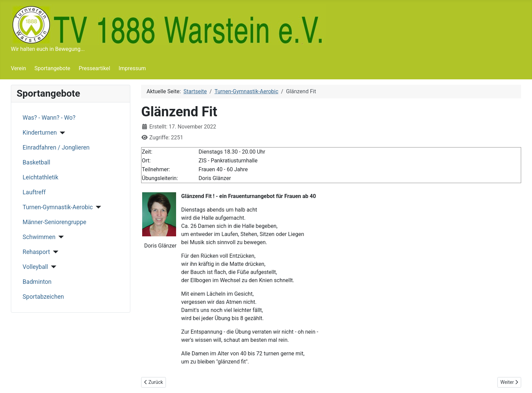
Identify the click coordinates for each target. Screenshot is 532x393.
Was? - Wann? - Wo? (49, 118)
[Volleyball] (52, 267)
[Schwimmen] (60, 237)
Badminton (37, 282)
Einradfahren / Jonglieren (56, 148)
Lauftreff (34, 192)
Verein (18, 68)
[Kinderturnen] (61, 133)
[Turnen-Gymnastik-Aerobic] (97, 207)
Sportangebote (53, 68)
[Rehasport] (54, 252)
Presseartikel (94, 68)
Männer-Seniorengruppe (55, 222)
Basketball (36, 162)
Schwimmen (39, 237)
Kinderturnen (40, 133)
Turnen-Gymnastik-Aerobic (58, 207)
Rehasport (36, 252)
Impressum (132, 68)
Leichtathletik (41, 177)
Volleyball (35, 267)
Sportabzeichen (43, 297)
